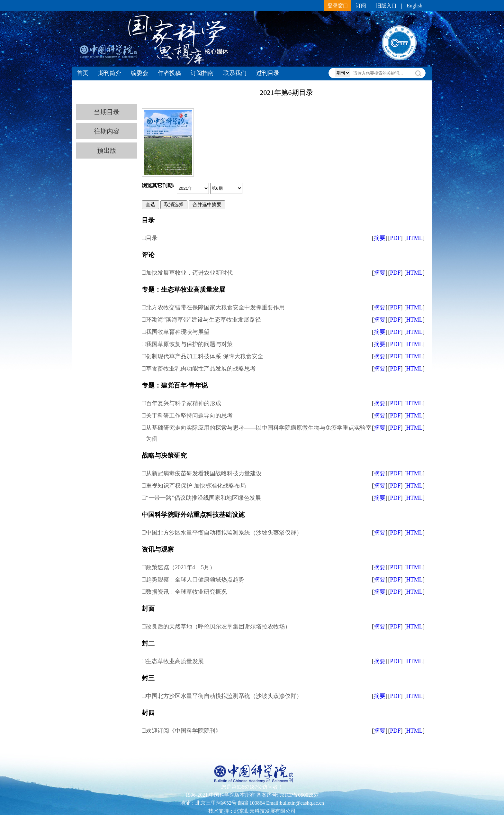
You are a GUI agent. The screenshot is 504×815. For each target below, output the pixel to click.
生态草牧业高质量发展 (175, 661)
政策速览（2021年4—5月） (181, 567)
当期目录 (107, 112)
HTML (414, 238)
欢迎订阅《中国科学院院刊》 (184, 731)
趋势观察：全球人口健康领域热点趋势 (195, 580)
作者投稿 (169, 73)
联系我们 (235, 73)
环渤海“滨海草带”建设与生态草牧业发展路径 (203, 320)
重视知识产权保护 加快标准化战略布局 (196, 486)
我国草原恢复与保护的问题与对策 (189, 344)
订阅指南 (202, 73)
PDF (395, 238)
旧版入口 (386, 6)
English (414, 6)
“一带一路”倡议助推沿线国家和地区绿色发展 (203, 498)
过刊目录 (268, 73)
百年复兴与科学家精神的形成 (184, 403)
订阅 (361, 6)
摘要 (380, 238)
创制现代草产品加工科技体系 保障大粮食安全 (205, 356)
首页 (83, 73)
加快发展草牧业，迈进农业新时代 (189, 273)
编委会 (139, 73)
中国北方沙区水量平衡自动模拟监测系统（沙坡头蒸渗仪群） (224, 533)
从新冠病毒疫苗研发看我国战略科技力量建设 (204, 473)
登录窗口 (338, 6)
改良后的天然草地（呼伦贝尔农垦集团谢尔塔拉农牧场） (218, 627)
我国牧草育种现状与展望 (178, 332)
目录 (152, 238)
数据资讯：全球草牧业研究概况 (186, 592)
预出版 (107, 151)
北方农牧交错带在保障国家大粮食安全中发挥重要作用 (215, 307)
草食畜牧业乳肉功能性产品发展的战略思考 (201, 369)
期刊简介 (110, 73)
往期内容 (107, 131)
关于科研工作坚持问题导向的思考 (189, 416)
